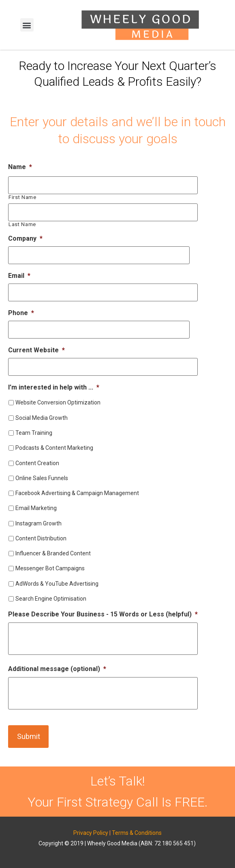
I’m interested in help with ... (54, 387)
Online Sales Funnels (42, 478)
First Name (22, 197)
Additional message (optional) (57, 669)
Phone (21, 313)
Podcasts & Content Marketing (54, 448)
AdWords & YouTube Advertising (57, 584)
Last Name (22, 224)
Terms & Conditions (137, 833)
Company (25, 238)
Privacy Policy (91, 833)
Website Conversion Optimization (58, 402)
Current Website (36, 350)
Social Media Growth (42, 418)
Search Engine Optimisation (51, 599)
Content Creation (37, 463)
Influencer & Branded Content (53, 553)
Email (19, 276)
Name (20, 167)
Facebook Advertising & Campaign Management (77, 493)
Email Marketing (36, 508)
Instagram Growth (38, 523)
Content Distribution (41, 538)
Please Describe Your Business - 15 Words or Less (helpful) (103, 614)
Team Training (34, 433)
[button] (27, 25)
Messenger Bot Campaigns (50, 568)
